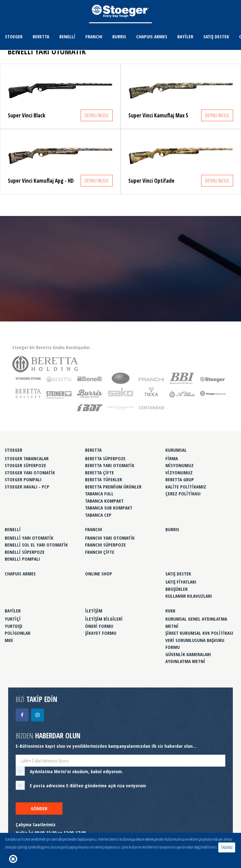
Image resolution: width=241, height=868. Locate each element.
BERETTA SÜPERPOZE (105, 458)
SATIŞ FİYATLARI (181, 582)
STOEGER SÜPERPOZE (25, 465)
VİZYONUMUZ (179, 472)
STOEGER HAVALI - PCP (27, 487)
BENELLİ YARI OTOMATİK (29, 538)
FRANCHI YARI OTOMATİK (110, 538)
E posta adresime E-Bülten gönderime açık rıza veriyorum (88, 785)
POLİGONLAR (18, 633)
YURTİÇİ (13, 619)
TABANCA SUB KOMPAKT (109, 508)
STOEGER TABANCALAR (27, 458)
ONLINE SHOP (99, 574)
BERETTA (41, 36)
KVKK (170, 611)
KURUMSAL (176, 450)
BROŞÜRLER (177, 589)
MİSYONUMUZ (179, 465)
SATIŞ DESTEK (216, 36)
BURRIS (119, 36)
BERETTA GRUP (180, 479)
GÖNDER (39, 808)
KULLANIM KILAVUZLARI (189, 596)
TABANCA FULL (99, 493)
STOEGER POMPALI (23, 479)
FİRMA (172, 458)
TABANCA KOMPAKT (104, 501)
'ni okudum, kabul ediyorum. (76, 771)
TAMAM (227, 847)
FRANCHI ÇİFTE (100, 552)
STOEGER (14, 36)
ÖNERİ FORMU (99, 626)
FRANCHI (94, 36)
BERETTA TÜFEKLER (104, 479)
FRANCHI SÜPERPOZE (105, 545)
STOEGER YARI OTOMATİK (30, 472)
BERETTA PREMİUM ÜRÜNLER (113, 487)
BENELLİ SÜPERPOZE (25, 552)
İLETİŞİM (94, 611)
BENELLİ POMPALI (22, 559)
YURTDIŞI (13, 626)
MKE (9, 640)
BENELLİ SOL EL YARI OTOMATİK (36, 545)
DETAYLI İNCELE (97, 115)
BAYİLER (185, 36)
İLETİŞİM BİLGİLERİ (104, 619)
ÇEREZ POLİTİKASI (183, 493)
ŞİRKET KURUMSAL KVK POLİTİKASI (199, 633)
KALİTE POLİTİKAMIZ (186, 487)
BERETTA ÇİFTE (99, 472)
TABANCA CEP (98, 515)
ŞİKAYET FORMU (101, 633)
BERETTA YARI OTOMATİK (110, 465)
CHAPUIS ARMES (152, 36)
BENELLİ (67, 36)
